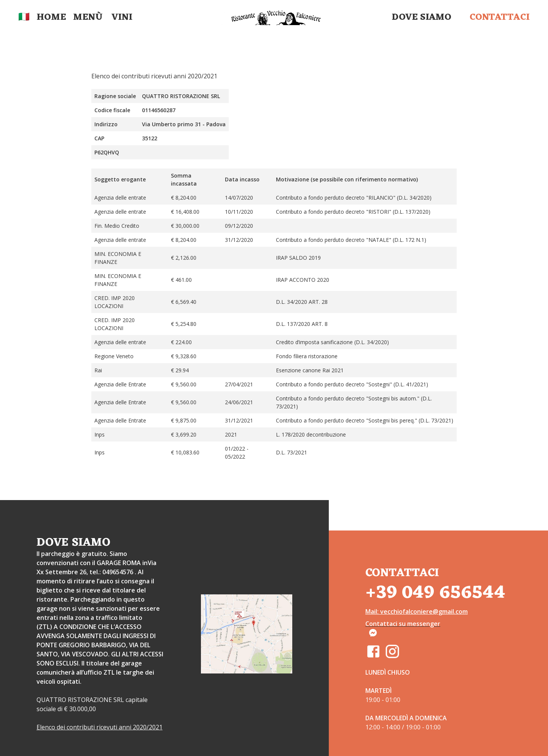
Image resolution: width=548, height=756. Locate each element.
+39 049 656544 (435, 593)
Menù (88, 17)
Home (51, 17)
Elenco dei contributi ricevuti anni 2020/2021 (100, 727)
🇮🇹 (24, 17)
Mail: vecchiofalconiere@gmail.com (417, 611)
